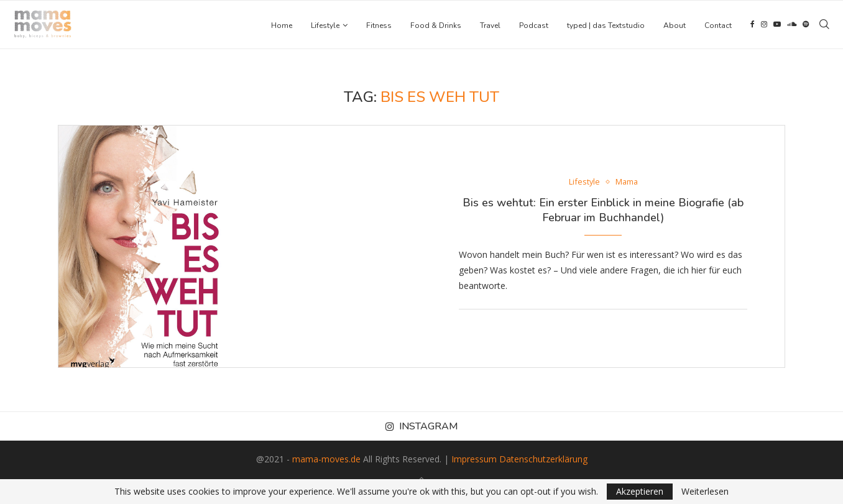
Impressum (474, 459)
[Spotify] (806, 25)
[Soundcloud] (792, 25)
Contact (718, 25)
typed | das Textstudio (606, 25)
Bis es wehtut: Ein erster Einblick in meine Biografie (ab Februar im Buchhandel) (603, 210)
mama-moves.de (326, 459)
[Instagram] (764, 25)
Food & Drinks (436, 25)
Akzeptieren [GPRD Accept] (640, 491)
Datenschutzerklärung (543, 459)
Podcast (534, 25)
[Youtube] (777, 25)
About (675, 25)
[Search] (824, 25)
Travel (490, 25)
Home (282, 25)
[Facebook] (753, 25)
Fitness (379, 25)
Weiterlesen (705, 492)
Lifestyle (325, 25)
